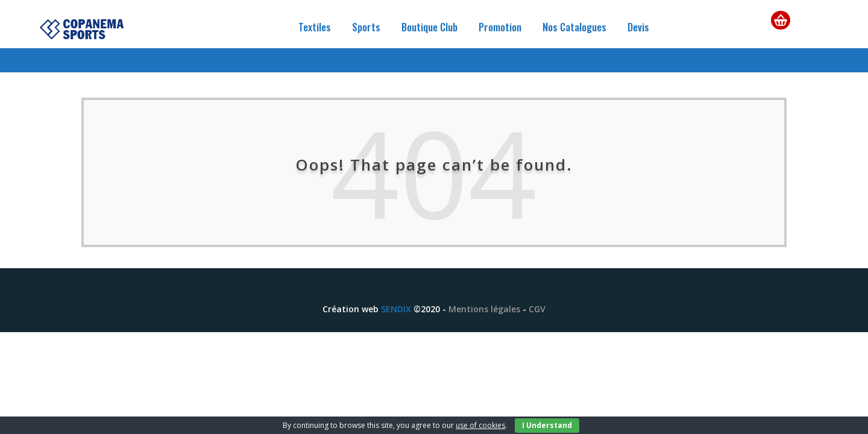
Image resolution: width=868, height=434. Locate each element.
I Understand (547, 425)
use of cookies (480, 425)
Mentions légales (484, 309)
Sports (366, 27)
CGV (537, 309)
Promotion (500, 27)
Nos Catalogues (574, 27)
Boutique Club (429, 27)
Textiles (315, 27)
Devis (638, 27)
